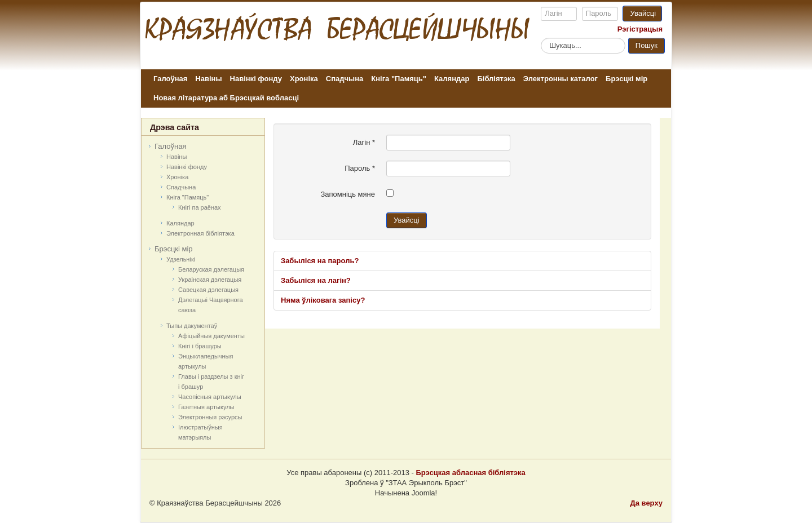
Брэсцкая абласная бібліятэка (470, 473)
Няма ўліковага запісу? (323, 300)
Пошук (646, 45)
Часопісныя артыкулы (210, 397)
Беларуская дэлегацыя (211, 269)
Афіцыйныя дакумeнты (211, 336)
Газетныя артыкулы (206, 407)
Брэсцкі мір (626, 79)
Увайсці (643, 13)
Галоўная (170, 79)
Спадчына (345, 79)
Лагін (364, 142)
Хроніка (304, 79)
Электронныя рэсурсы (210, 417)
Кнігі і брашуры (200, 346)
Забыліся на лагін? (316, 280)
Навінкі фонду (256, 79)
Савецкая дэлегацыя (208, 290)
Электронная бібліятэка (200, 233)
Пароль (360, 168)
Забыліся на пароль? (320, 261)
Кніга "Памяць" (399, 79)
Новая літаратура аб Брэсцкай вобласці (226, 98)
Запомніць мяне (348, 194)
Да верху (646, 503)
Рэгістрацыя (640, 29)
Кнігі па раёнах (200, 207)
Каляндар (452, 79)
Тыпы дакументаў (192, 326)
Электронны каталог (561, 79)
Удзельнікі (181, 259)
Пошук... (541, 37)
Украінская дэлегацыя (210, 280)
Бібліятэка (496, 79)
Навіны (208, 79)
